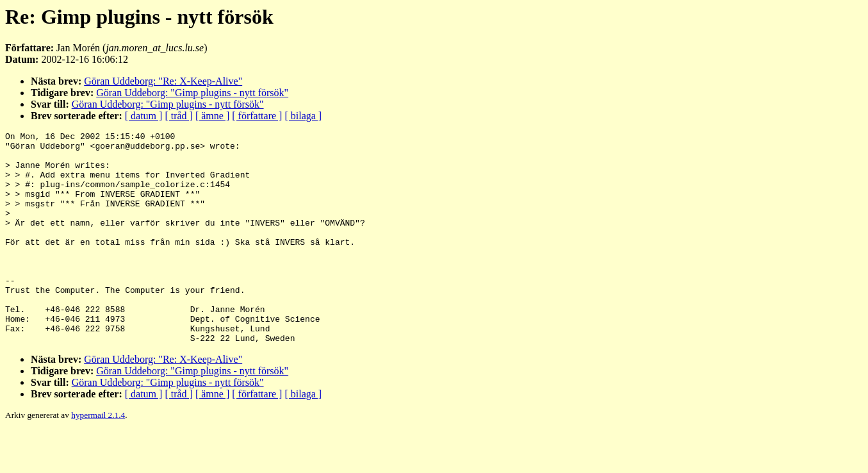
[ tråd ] (179, 116)
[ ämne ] (212, 116)
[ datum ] (144, 116)
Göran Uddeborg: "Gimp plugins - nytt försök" (192, 93)
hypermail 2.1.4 (98, 457)
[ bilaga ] (303, 116)
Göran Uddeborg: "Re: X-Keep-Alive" (163, 81)
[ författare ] (257, 116)
